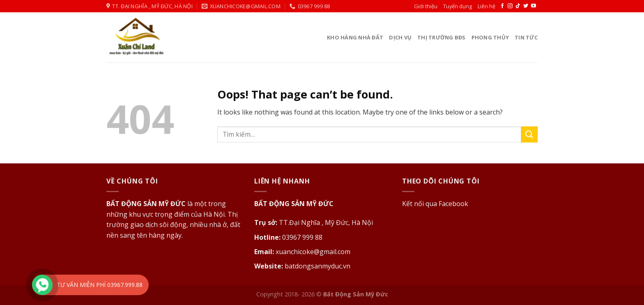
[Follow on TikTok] (518, 6)
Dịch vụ (400, 37)
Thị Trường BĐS (442, 37)
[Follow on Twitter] (526, 6)
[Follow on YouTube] (534, 6)
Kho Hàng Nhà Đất (355, 37)
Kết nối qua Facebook (435, 204)
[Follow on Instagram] (510, 6)
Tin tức (526, 37)
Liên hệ (486, 6)
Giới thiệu (426, 6)
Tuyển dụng (458, 6)
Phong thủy (490, 37)
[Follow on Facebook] (502, 6)
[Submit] (529, 134)
